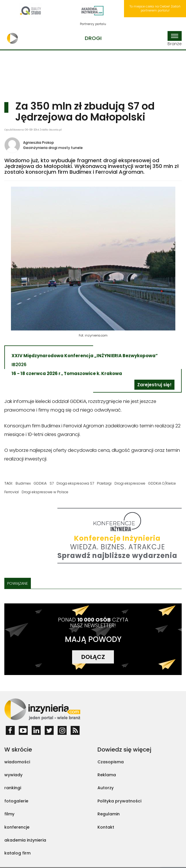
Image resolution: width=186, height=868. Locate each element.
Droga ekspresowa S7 (75, 483)
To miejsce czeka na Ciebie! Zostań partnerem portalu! (155, 8)
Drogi (93, 38)
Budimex (23, 483)
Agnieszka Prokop (38, 143)
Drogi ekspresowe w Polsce (45, 492)
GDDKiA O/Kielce (162, 483)
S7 (52, 483)
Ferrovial (12, 492)
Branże (175, 39)
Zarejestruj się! (154, 385)
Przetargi (104, 483)
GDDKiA (40, 483)
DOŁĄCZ (93, 657)
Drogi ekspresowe (130, 483)
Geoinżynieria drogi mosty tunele (53, 148)
